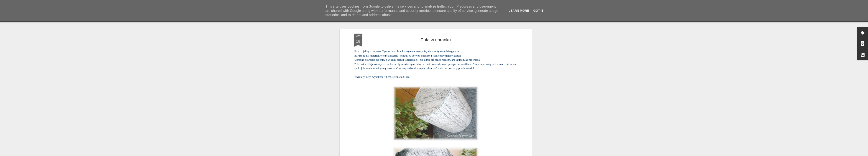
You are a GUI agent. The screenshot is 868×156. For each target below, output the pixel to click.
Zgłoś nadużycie (477, 154)
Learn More (519, 11)
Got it (538, 11)
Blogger (462, 154)
